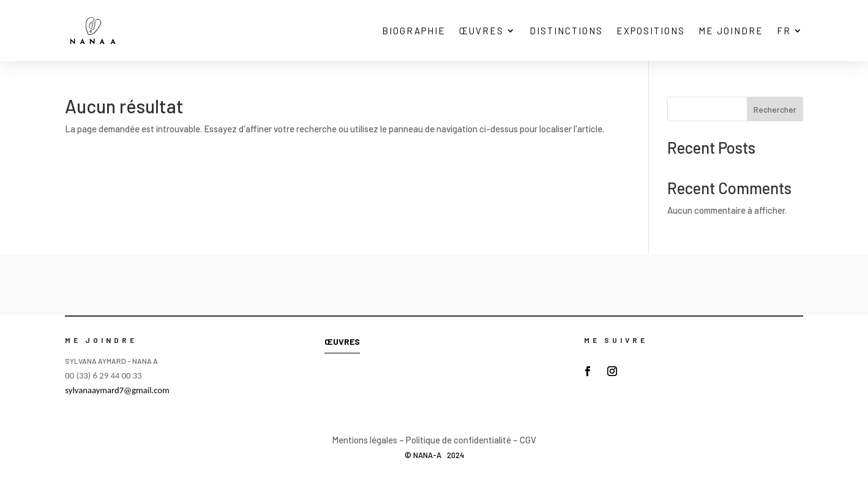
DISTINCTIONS (566, 31)
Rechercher (775, 109)
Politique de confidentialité (458, 440)
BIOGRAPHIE (414, 31)
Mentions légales (365, 440)
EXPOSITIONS (651, 31)
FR (784, 31)
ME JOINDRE (731, 31)
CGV (528, 440)
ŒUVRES (481, 31)
